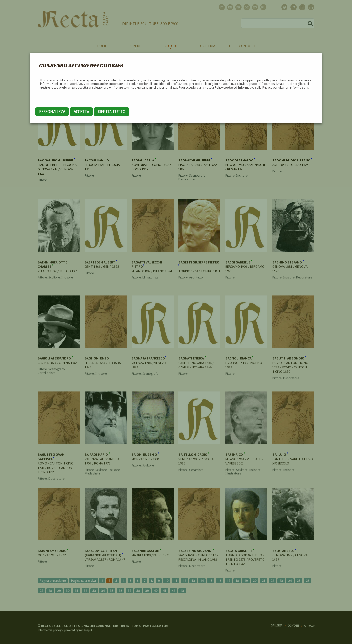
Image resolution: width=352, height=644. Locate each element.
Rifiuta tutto (111, 112)
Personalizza (52, 112)
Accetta (81, 112)
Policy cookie (224, 87)
